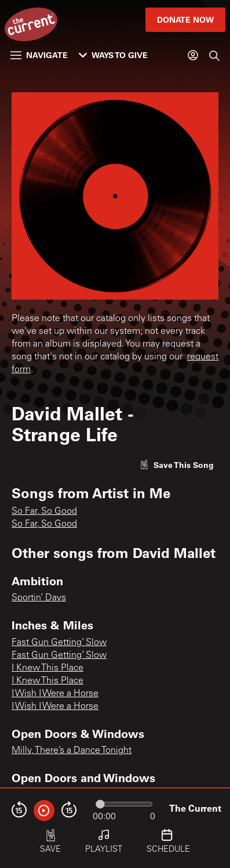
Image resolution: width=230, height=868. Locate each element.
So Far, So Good (44, 512)
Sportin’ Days (39, 598)
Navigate (39, 55)
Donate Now (185, 19)
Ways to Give (113, 55)
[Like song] (177, 465)
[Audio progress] (124, 804)
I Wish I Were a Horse (55, 694)
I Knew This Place (48, 668)
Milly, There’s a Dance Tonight (72, 751)
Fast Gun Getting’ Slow (59, 643)
